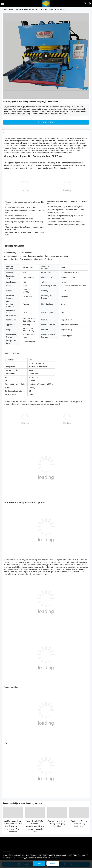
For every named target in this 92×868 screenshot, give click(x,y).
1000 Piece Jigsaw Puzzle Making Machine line (79, 824)
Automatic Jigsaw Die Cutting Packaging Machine (57, 824)
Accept (39, 863)
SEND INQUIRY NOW (46, 122)
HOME (4, 9)
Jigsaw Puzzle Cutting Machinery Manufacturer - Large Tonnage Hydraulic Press (35, 826)
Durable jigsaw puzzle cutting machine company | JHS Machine (41, 9)
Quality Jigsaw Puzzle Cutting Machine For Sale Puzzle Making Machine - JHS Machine (13, 826)
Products (12, 9)
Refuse (53, 863)
